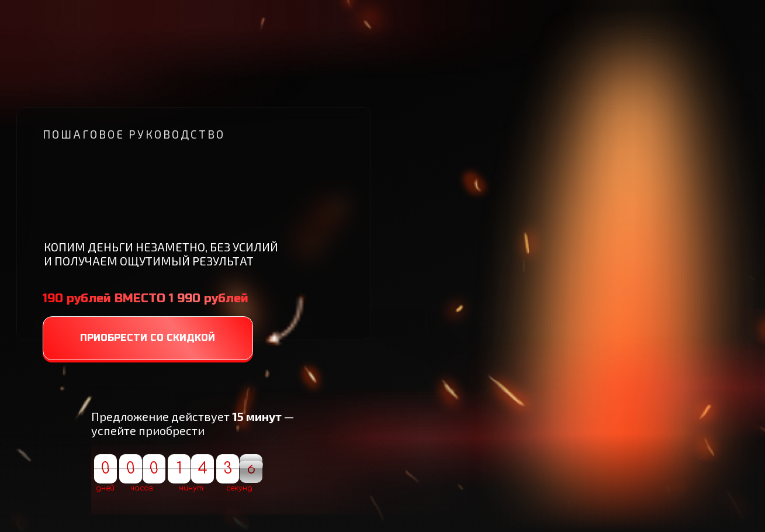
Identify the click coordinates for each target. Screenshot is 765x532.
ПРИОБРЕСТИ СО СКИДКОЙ (148, 338)
